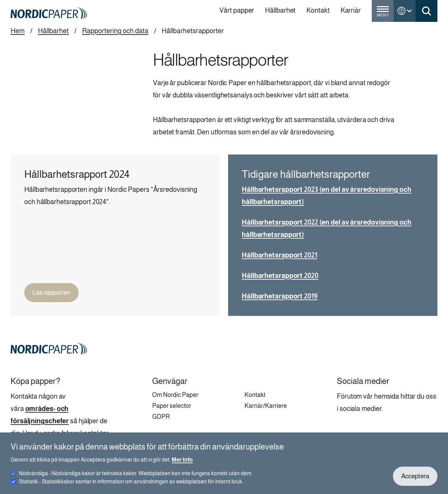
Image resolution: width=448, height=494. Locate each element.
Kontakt (255, 395)
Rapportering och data (115, 31)
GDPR (161, 417)
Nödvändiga (136, 478)
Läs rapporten (51, 292)
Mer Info (182, 464)
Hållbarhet (53, 31)
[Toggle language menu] (405, 11)
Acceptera (415, 480)
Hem (18, 31)
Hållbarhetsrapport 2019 (280, 296)
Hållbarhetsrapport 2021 (280, 255)
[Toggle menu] (383, 14)
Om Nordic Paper (175, 395)
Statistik (131, 486)
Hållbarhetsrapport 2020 (280, 276)
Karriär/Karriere (266, 406)
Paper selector (172, 406)
